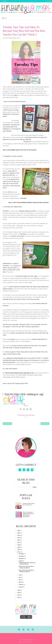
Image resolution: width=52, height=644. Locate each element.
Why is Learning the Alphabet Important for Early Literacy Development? (28, 514)
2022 (19, 540)
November (22, 556)
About (28, 642)
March (21, 582)
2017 (19, 552)
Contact (24, 642)
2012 (19, 597)
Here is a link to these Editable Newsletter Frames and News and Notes (29, 203)
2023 (19, 538)
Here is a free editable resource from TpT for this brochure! (20, 150)
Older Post (45, 424)
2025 (19, 533)
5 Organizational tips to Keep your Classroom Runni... (27, 563)
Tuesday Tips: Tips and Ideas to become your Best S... (26, 567)
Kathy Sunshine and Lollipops (11, 38)
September (22, 558)
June (20, 577)
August (21, 561)
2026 (19, 531)
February (21, 584)
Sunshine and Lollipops (29, 640)
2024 (19, 535)
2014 (19, 595)
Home (20, 642)
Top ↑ (31, 642)
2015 (19, 593)
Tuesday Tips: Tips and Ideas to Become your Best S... (26, 571)
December (21, 554)
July (20, 575)
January (21, 587)
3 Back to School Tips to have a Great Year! (29, 504)
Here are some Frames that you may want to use (19, 373)
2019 (19, 547)
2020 (19, 545)
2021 (19, 542)
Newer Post (7, 424)
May (20, 580)
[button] (5, 1)
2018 (19, 550)
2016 (19, 590)
